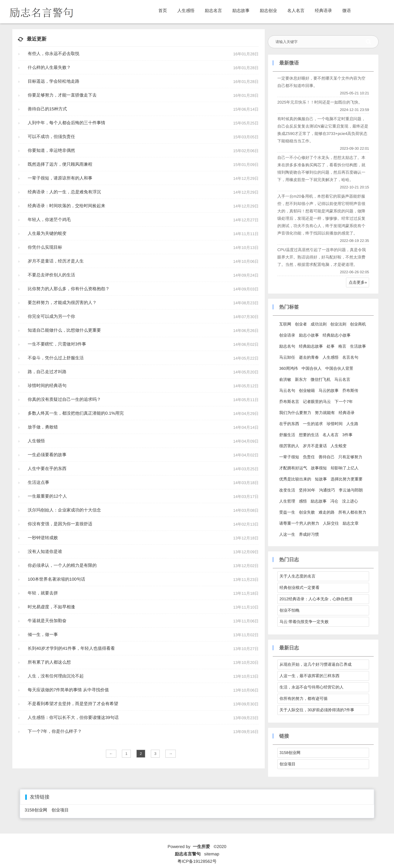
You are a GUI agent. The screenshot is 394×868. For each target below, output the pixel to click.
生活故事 (358, 346)
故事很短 (319, 468)
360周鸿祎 (289, 368)
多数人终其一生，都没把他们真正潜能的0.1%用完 (76, 413)
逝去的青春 (309, 357)
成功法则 (319, 324)
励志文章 (351, 523)
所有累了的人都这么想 (49, 662)
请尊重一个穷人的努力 (299, 523)
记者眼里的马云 (317, 402)
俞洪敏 (285, 379)
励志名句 (287, 346)
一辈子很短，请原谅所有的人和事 (60, 178)
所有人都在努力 (352, 512)
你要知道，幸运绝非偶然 (51, 150)
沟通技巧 (327, 490)
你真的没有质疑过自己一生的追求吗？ (64, 399)
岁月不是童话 (315, 446)
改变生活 (287, 490)
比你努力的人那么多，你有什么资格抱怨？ (69, 289)
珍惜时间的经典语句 (47, 385)
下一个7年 (344, 402)
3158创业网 (290, 753)
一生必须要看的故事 (47, 455)
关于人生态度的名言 (298, 576)
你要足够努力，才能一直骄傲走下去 (62, 95)
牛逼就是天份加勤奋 (47, 621)
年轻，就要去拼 (43, 593)
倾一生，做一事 (43, 634)
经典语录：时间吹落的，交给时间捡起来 (66, 206)
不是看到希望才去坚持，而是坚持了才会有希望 (73, 704)
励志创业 (268, 10)
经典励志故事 (311, 346)
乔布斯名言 (289, 402)
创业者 (301, 324)
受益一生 (287, 512)
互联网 (285, 324)
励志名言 (213, 10)
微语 (347, 10)
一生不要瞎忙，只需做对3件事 (57, 344)
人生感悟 (186, 10)
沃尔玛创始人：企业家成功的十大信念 (64, 510)
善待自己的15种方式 (47, 109)
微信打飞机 (321, 379)
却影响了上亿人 (345, 468)
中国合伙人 (312, 368)
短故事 (321, 479)
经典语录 (324, 10)
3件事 (347, 435)
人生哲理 (287, 501)
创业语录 (287, 335)
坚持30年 (307, 490)
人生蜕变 (339, 446)
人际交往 (331, 523)
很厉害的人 (289, 446)
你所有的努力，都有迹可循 (304, 698)
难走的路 (327, 512)
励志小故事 (309, 335)
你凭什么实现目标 (45, 247)
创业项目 (287, 764)
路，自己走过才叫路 (47, 372)
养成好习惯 (309, 534)
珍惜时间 (335, 424)
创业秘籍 (307, 391)
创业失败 (307, 512)
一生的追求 (313, 424)
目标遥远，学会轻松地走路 (54, 81)
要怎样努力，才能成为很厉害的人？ (62, 302)
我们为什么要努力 (295, 413)
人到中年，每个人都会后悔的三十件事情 (66, 123)
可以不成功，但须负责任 (51, 136)
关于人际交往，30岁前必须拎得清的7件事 (317, 710)
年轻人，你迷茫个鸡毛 (49, 219)
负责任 (309, 457)
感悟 (303, 501)
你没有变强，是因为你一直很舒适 (60, 524)
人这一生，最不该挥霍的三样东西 (310, 676)
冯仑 (334, 501)
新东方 (301, 379)
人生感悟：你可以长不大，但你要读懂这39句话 (73, 717)
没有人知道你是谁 (45, 551)
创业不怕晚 (289, 610)
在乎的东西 (289, 424)
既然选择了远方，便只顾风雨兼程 (60, 164)
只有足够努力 (350, 457)
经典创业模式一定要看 (300, 588)
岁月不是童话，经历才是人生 (56, 261)
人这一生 (287, 534)
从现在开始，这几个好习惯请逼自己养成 (316, 664)
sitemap (212, 854)
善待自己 (327, 457)
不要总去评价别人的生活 (51, 275)
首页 (163, 10)
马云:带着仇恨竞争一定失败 (304, 622)
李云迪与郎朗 (351, 490)
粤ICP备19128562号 (197, 861)
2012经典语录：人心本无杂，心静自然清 (316, 599)
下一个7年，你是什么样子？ (55, 731)
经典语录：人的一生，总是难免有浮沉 (64, 192)
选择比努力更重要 (347, 479)
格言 (342, 346)
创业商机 (358, 324)
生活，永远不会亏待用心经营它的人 (312, 687)
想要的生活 (309, 435)
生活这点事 (38, 482)
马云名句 (287, 391)
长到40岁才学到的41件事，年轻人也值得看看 (71, 648)
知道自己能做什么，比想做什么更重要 (64, 330)
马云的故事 (329, 391)
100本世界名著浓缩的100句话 (56, 579)
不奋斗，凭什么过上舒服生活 (56, 358)
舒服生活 (287, 435)
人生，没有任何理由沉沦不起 (56, 676)
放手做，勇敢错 (43, 427)
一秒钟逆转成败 (43, 538)
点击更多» (358, 282)
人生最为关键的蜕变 (47, 233)
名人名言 (296, 10)
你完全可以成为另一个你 (51, 316)
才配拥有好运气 (293, 468)
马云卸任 (287, 357)
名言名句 (350, 357)
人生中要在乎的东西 (47, 468)
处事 (331, 346)
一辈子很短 (289, 457)
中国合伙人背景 (339, 368)
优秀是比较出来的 (295, 479)
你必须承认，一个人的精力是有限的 (62, 565)
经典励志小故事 (337, 335)
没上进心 (350, 501)
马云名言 (342, 379)
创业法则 (338, 324)
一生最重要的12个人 (47, 496)
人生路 (352, 424)
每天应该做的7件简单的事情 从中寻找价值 (68, 690)
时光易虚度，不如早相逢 (51, 607)
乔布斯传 (350, 391)
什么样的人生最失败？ (49, 67)
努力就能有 (325, 413)
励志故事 (241, 10)
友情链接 (40, 797)
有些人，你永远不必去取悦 (54, 53)
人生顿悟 (36, 441)
